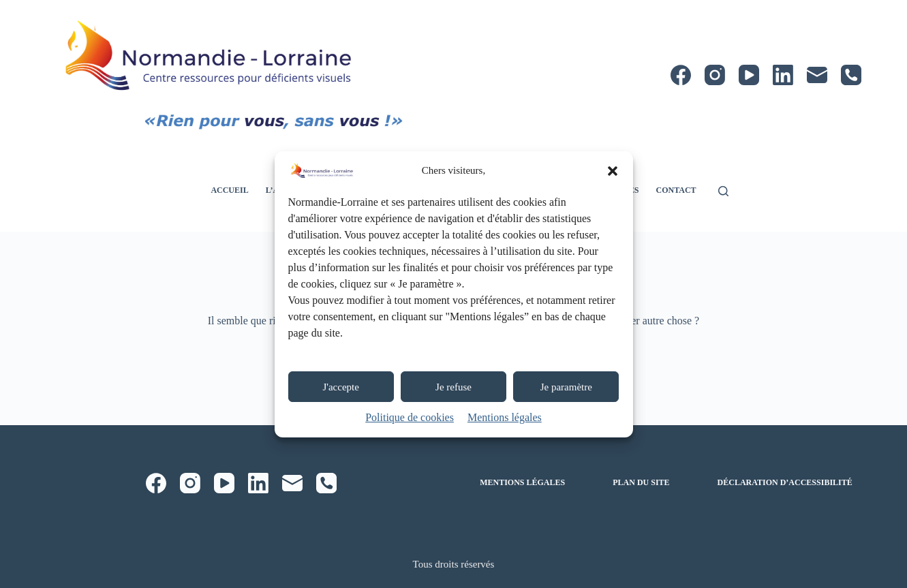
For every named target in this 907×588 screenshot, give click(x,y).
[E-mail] (817, 75)
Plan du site (641, 482)
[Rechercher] (723, 191)
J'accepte (341, 387)
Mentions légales (505, 417)
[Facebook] (681, 75)
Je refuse (453, 387)
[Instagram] (715, 75)
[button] (613, 171)
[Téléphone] (851, 75)
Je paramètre (566, 387)
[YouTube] (749, 75)
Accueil (229, 190)
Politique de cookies (410, 417)
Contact (676, 190)
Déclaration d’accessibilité (785, 482)
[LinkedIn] (783, 75)
